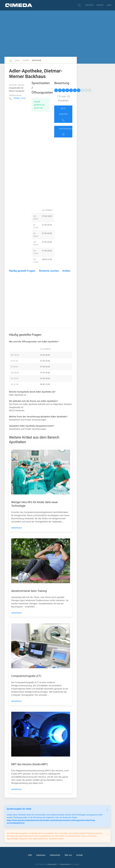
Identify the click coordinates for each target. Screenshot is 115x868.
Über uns (68, 855)
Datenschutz (55, 855)
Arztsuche (37, 60)
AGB (30, 855)
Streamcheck (65, 864)
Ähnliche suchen (49, 271)
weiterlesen (17, 528)
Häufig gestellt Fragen (22, 271)
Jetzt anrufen (63, 114)
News (17, 60)
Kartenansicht (66, 132)
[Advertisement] (57, 34)
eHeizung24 (52, 864)
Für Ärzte (89, 5)
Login (109, 5)
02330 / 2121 (20, 98)
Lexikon (26, 60)
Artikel (66, 271)
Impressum (41, 855)
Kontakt (100, 5)
